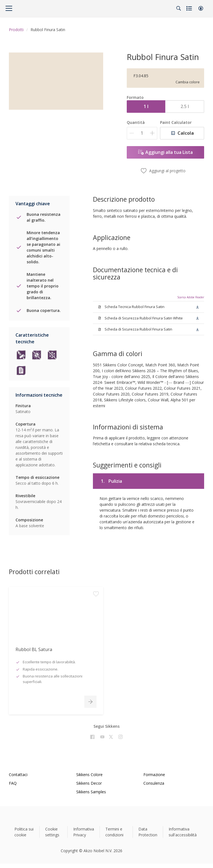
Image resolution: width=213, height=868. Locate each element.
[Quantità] (142, 133)
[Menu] (9, 8)
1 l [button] (146, 106)
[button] (201, 8)
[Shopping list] (190, 8)
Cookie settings (52, 832)
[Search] (179, 8)
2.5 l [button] (185, 106)
